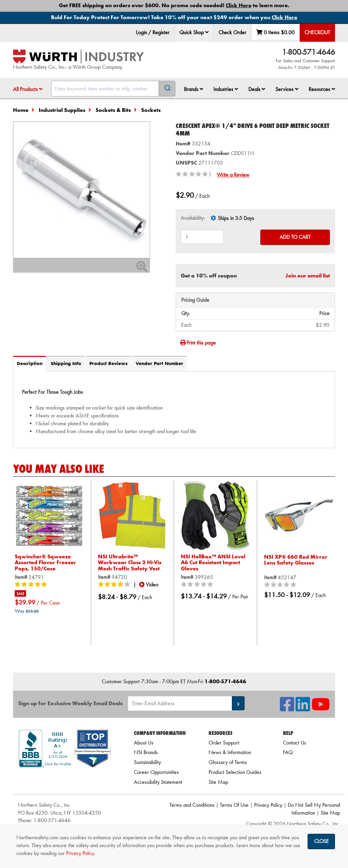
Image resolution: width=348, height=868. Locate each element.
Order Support (224, 743)
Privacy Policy (268, 805)
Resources (322, 89)
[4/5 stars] (115, 585)
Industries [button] (226, 89)
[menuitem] (194, 33)
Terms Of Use (234, 805)
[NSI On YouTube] (321, 708)
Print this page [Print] (198, 343)
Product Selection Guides (235, 772)
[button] (207, 32)
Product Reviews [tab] (108, 363)
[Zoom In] (142, 269)
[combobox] (113, 89)
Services (287, 89)
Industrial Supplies (62, 110)
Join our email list (308, 276)
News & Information (230, 752)
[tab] (174, 409)
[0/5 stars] (198, 585)
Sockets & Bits (113, 110)
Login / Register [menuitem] (153, 32)
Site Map (218, 782)
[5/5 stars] (32, 585)
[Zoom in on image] (82, 190)
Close (321, 841)
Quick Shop (194, 32)
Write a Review (233, 175)
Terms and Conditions (192, 805)
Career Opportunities (156, 772)
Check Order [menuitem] (232, 32)
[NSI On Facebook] (287, 708)
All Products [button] (28, 89)
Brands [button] (194, 89)
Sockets (151, 110)
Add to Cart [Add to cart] (295, 237)
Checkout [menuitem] (317, 32)
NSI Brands (146, 752)
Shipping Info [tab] (66, 363)
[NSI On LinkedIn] (303, 708)
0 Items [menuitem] (275, 32)
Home (21, 110)
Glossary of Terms (228, 762)
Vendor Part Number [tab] (159, 363)
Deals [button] (257, 89)
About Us (144, 743)
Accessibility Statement (158, 782)
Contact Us (295, 743)
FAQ (288, 752)
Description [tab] (30, 363)
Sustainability (147, 762)
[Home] (78, 56)
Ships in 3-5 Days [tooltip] (236, 218)
